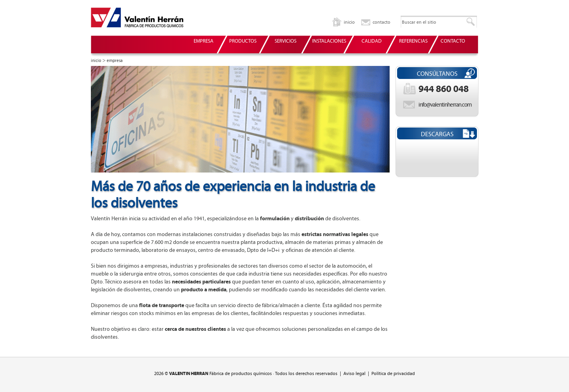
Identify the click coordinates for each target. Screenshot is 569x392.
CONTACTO (453, 41)
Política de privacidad (393, 373)
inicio (349, 22)
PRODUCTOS (243, 41)
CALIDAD (372, 41)
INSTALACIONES (329, 41)
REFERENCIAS (413, 41)
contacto (382, 22)
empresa (115, 61)
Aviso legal (354, 373)
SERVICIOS (285, 41)
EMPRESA (203, 41)
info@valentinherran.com (445, 105)
